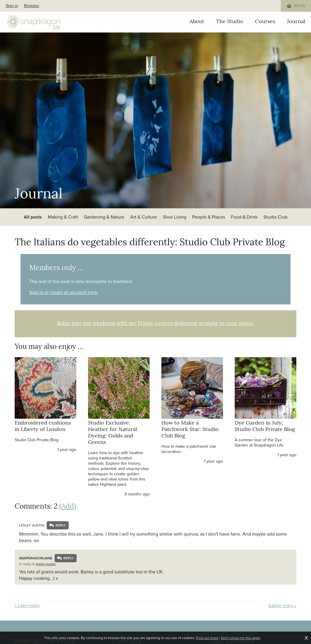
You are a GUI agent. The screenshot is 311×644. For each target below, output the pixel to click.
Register (32, 6)
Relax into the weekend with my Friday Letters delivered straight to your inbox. (155, 324)
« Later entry (27, 606)
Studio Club (275, 217)
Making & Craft (63, 217)
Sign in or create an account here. (64, 292)
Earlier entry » (282, 606)
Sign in (12, 6)
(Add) (68, 507)
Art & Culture (144, 217)
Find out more (207, 638)
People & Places (209, 217)
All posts (33, 217)
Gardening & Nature (104, 217)
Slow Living (175, 217)
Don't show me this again (241, 638)
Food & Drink (244, 217)
